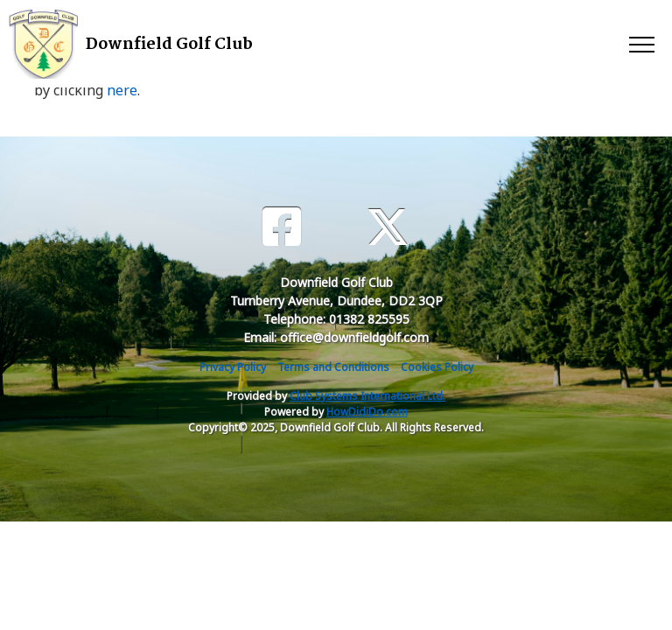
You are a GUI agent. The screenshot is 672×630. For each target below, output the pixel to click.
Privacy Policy (233, 367)
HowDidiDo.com (367, 412)
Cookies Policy (437, 367)
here (122, 90)
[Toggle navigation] (641, 44)
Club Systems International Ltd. (367, 396)
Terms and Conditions (333, 367)
